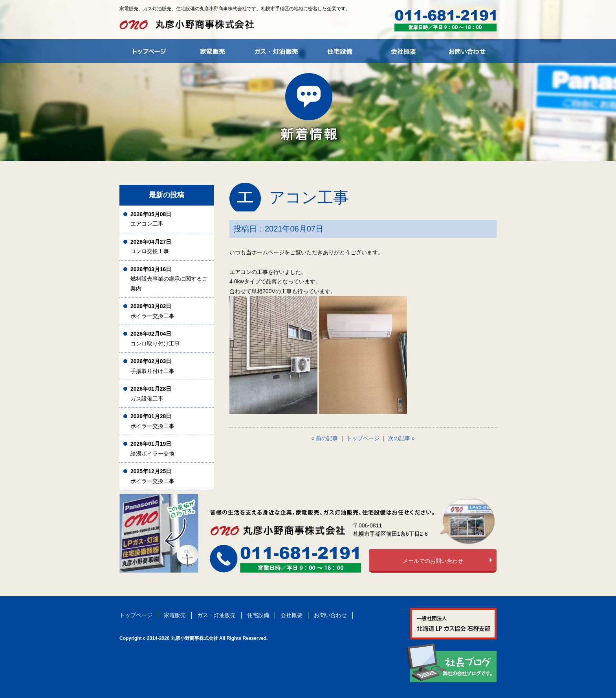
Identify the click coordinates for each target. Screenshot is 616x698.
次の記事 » (401, 438)
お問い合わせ (330, 615)
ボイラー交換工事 (152, 311)
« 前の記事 (325, 438)
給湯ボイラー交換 (152, 449)
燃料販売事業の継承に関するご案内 (169, 279)
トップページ (363, 438)
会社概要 (291, 615)
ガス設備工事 (151, 394)
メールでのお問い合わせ (433, 561)
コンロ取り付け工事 (155, 339)
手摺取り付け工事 (152, 366)
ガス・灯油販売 (216, 615)
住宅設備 (258, 615)
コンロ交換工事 (151, 247)
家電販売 (175, 615)
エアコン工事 (151, 219)
